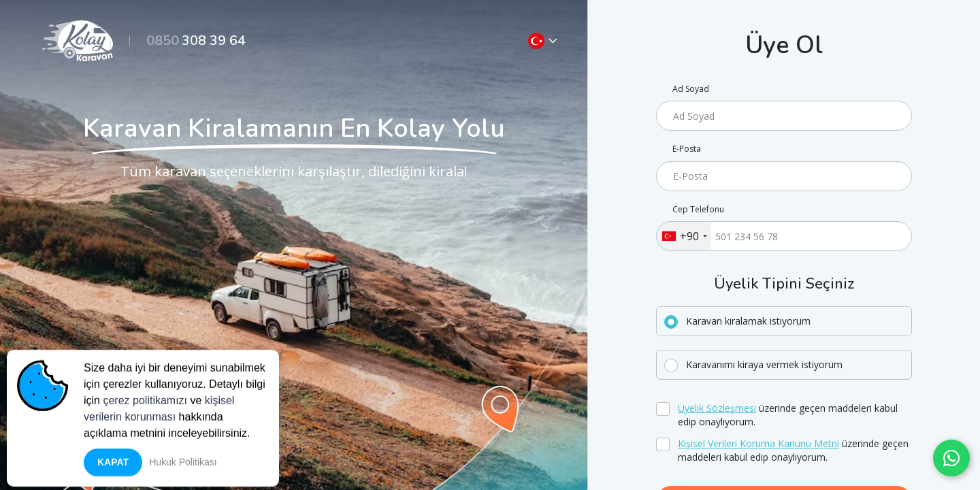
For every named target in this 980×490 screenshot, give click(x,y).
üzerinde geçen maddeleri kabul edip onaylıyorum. (788, 415)
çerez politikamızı (145, 404)
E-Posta (687, 149)
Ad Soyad (691, 89)
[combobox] (684, 236)
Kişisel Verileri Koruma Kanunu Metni (758, 443)
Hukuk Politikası (183, 465)
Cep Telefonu (698, 210)
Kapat (113, 465)
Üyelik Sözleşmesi (717, 408)
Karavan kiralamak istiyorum (748, 321)
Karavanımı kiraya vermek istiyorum (764, 364)
